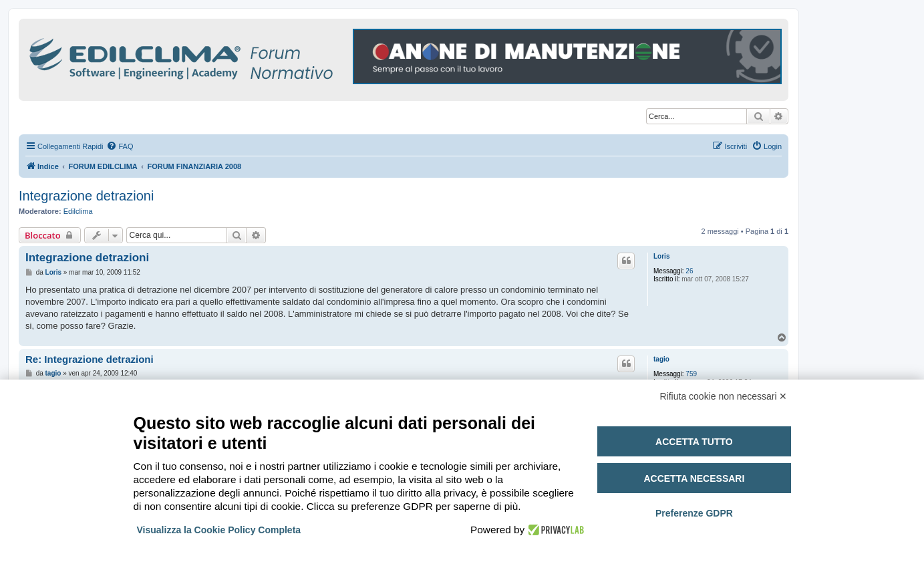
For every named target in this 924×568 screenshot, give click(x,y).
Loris (661, 256)
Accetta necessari (694, 478)
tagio (661, 359)
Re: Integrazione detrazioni (90, 359)
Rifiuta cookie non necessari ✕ (724, 396)
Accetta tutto (694, 442)
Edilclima (78, 211)
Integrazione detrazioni (86, 196)
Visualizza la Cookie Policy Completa (219, 530)
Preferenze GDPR (694, 513)
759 (691, 374)
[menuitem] (120, 146)
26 (689, 271)
